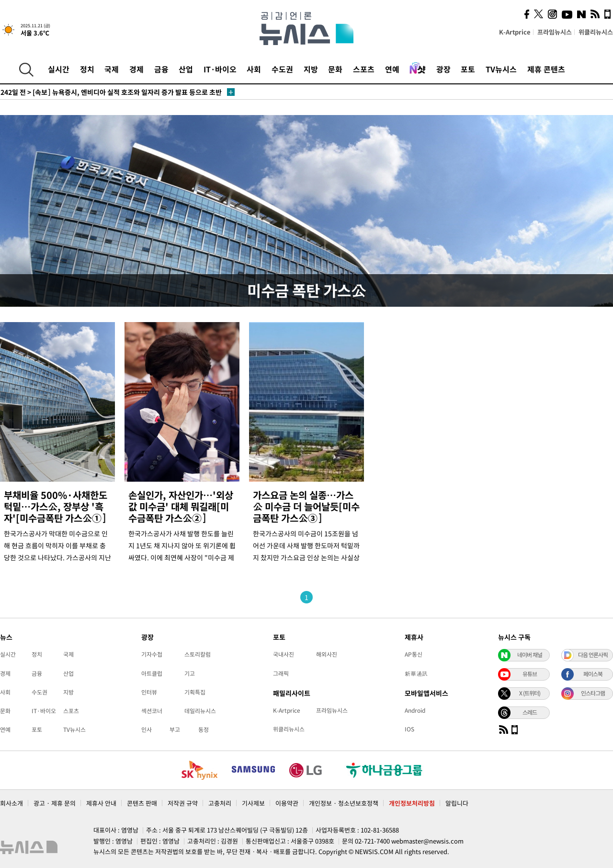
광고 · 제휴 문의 (55, 803)
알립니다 (457, 803)
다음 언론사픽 (593, 655)
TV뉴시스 (501, 69)
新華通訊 (416, 673)
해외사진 (327, 654)
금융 (161, 69)
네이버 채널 (530, 655)
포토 (468, 69)
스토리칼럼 (198, 654)
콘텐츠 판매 (142, 803)
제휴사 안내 (101, 803)
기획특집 (195, 692)
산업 (186, 69)
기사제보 (253, 803)
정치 (87, 69)
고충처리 (220, 803)
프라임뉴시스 (555, 32)
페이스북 (593, 674)
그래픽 (281, 673)
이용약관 (287, 803)
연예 (392, 69)
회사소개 (11, 803)
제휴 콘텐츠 (546, 69)
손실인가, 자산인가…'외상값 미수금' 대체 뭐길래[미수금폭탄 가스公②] (181, 506)
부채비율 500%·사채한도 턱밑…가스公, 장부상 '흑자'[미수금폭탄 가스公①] (56, 506)
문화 (335, 69)
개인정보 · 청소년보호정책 (344, 803)
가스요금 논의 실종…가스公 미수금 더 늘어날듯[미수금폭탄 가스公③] (306, 506)
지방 (311, 69)
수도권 (282, 69)
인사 (147, 729)
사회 (254, 69)
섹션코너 (152, 711)
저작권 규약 (183, 803)
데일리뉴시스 (200, 711)
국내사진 (284, 654)
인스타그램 (593, 693)
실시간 (59, 69)
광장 (443, 69)
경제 (136, 69)
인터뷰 (149, 692)
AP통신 (414, 654)
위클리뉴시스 (596, 32)
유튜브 (530, 674)
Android (415, 710)
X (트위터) (530, 693)
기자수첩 (152, 654)
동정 (204, 729)
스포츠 (364, 69)
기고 (190, 673)
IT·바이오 (220, 69)
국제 (112, 69)
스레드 (530, 712)
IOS (409, 729)
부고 (175, 729)
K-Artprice (515, 32)
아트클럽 (152, 673)
